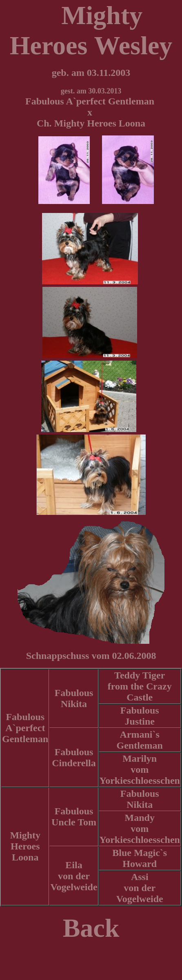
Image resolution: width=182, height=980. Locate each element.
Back (91, 928)
